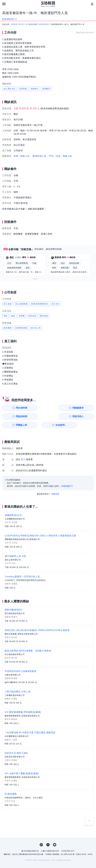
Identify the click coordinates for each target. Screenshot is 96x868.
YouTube (55, 836)
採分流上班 (36, 328)
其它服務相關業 (32, 24)
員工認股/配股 (21, 304)
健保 (13, 316)
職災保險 (44, 316)
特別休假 (32, 316)
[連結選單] (4, 4)
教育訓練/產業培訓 (40, 304)
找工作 (21, 24)
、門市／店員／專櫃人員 (59, 156)
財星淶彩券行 (44, 24)
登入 (23, 451)
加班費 (22, 316)
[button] (35, 279)
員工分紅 (55, 304)
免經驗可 (35, 89)
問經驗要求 (38, 408)
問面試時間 (62, 408)
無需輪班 (46, 89)
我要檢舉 (55, 485)
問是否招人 (85, 408)
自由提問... (38, 416)
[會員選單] (92, 4)
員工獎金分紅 (9, 89)
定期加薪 (23, 89)
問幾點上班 (15, 416)
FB (48, 836)
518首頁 (14, 24)
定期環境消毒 (21, 328)
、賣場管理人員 (38, 156)
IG (41, 836)
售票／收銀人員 (22, 156)
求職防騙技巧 (67, 477)
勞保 (5, 316)
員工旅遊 (7, 304)
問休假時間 (15, 408)
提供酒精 (7, 328)
